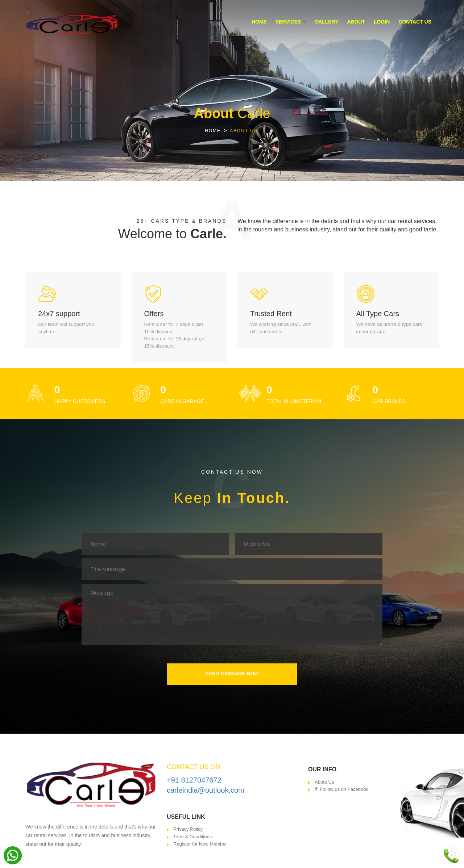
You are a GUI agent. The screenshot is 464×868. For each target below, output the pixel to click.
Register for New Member (200, 845)
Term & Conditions (192, 838)
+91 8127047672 (194, 781)
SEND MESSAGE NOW (232, 675)
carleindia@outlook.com (206, 792)
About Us (324, 783)
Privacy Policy (188, 831)
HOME (213, 131)
